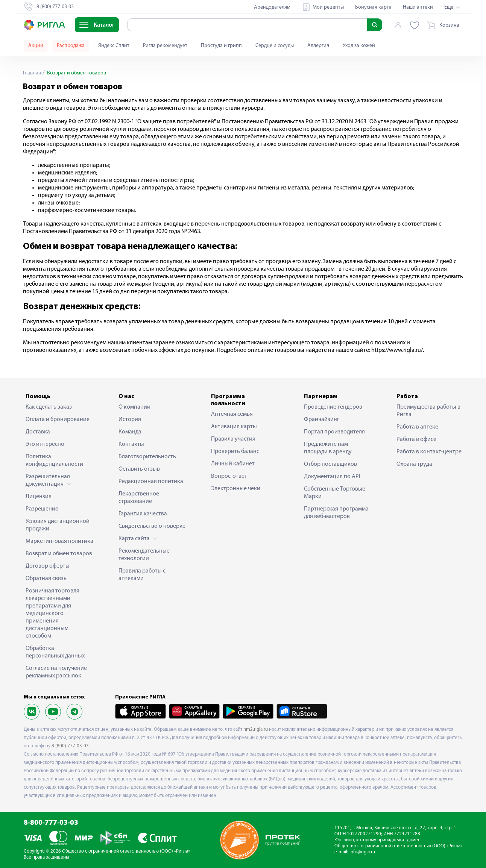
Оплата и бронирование (58, 420)
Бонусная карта (373, 7)
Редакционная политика (151, 482)
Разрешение (42, 509)
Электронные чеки (236, 489)
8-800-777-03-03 (51, 823)
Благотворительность (147, 457)
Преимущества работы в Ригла (428, 411)
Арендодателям (272, 7)
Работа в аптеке (417, 427)
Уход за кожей (359, 46)
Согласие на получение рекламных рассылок (56, 672)
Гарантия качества (143, 514)
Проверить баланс (235, 451)
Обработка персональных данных (55, 652)
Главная (32, 73)
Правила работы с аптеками (142, 575)
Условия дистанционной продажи (58, 525)
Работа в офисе (416, 439)
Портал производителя (334, 432)
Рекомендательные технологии (144, 555)
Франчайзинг (322, 420)
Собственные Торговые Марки (335, 493)
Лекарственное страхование (139, 498)
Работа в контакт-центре (429, 452)
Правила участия (233, 439)
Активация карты (234, 427)
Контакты (131, 444)
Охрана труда (414, 464)
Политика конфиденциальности (54, 461)
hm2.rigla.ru (256, 729)
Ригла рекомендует (165, 46)
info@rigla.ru (362, 852)
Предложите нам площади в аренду (328, 448)
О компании (134, 407)
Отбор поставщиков (330, 464)
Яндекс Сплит (114, 46)
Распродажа (71, 46)
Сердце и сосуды (275, 46)
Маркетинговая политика (59, 541)
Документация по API (332, 477)
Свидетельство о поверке (152, 526)
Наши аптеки (418, 7)
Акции (36, 46)
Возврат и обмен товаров (59, 554)
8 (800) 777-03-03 (70, 746)
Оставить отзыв (139, 469)
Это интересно (45, 444)
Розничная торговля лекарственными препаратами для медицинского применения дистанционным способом (52, 614)
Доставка (38, 432)
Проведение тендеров (333, 407)
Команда (130, 432)
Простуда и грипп (221, 46)
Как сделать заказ (49, 407)
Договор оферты (48, 566)
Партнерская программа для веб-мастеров (336, 513)
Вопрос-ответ (229, 476)
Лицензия (39, 497)
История (130, 420)
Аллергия (318, 46)
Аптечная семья (232, 414)
